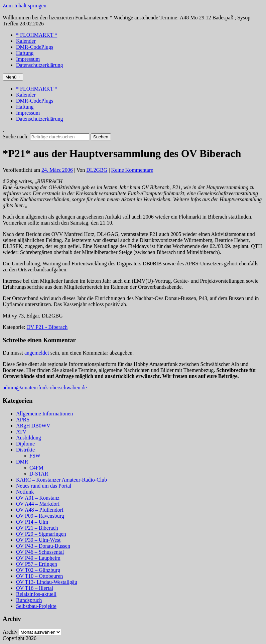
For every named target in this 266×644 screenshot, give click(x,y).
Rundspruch (29, 600)
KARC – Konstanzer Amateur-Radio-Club (61, 480)
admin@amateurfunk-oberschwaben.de (45, 388)
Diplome (25, 444)
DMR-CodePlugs (35, 47)
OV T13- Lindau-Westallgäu (47, 582)
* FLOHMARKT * (37, 35)
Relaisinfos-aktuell (36, 594)
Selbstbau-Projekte (36, 606)
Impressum (28, 59)
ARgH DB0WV (33, 426)
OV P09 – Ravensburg (40, 516)
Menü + (13, 77)
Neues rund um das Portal (44, 486)
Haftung (25, 53)
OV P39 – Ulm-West (38, 540)
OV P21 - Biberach (47, 327)
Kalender (26, 41)
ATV (21, 432)
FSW (35, 456)
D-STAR (39, 474)
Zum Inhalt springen (25, 6)
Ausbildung (29, 438)
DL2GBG (97, 170)
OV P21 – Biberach (37, 528)
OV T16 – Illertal (35, 588)
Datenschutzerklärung (39, 65)
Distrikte (25, 450)
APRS (23, 420)
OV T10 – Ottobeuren (39, 576)
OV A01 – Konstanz (38, 498)
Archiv (10, 632)
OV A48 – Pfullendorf (40, 510)
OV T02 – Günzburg (38, 570)
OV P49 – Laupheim (38, 558)
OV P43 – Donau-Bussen (43, 546)
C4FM (36, 468)
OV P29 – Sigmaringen (41, 534)
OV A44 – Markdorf (38, 504)
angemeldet (37, 353)
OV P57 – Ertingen (37, 564)
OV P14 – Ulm (32, 522)
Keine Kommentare (132, 170)
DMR (22, 462)
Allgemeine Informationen (44, 414)
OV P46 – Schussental (40, 552)
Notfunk (25, 492)
